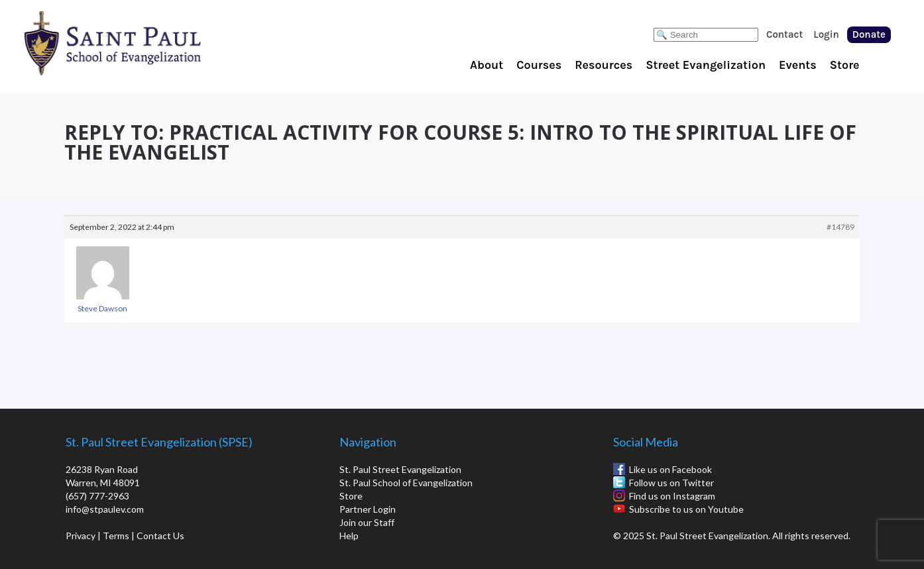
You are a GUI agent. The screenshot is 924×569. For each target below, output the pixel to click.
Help (349, 536)
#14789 (840, 227)
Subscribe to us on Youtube (686, 509)
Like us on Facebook (670, 469)
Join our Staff (367, 522)
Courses (539, 65)
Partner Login (368, 509)
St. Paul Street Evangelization (400, 469)
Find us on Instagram (672, 496)
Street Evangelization (706, 65)
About (487, 65)
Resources (604, 65)
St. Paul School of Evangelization (139, 43)
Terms (116, 536)
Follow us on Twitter (671, 483)
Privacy (81, 536)
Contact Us (160, 536)
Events (798, 65)
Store (845, 65)
